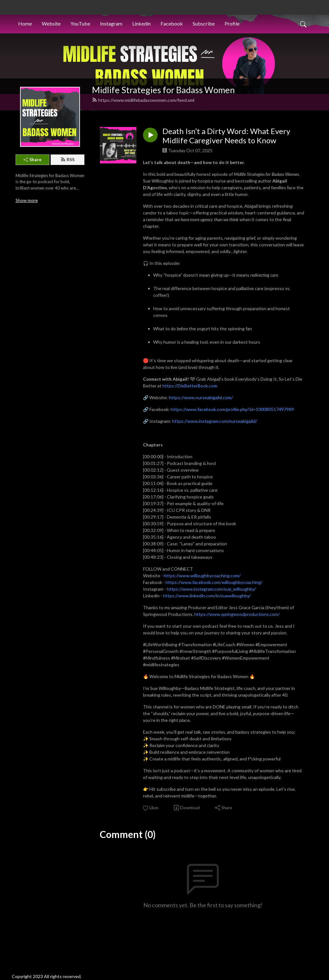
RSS (68, 159)
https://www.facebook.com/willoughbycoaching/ (214, 582)
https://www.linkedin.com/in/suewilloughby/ (207, 596)
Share (32, 159)
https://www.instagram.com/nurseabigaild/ (215, 421)
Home (25, 23)
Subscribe (204, 23)
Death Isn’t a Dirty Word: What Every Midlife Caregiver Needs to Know (226, 136)
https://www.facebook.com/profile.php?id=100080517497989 (232, 409)
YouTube (80, 23)
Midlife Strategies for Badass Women (163, 90)
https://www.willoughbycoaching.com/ (202, 576)
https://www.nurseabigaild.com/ (201, 397)
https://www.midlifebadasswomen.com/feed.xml (143, 100)
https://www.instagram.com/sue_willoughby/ (211, 589)
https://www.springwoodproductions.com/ (237, 614)
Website (51, 23)
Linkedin (141, 23)
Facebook (172, 23)
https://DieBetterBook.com (190, 386)
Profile (232, 23)
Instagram (111, 23)
